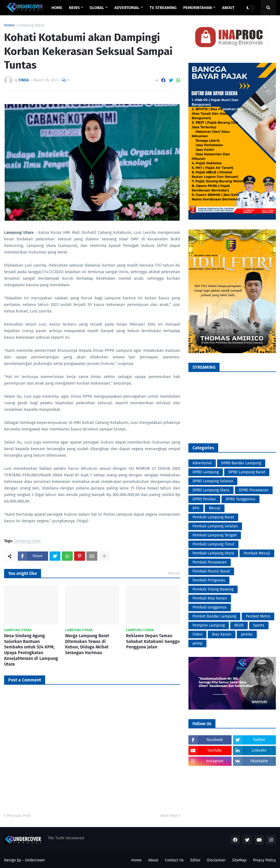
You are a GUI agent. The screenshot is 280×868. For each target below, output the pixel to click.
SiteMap (239, 860)
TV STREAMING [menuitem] (163, 8)
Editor (195, 860)
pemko (247, 634)
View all (174, 573)
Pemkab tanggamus (210, 607)
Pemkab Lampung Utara (213, 553)
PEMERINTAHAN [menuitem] (198, 8)
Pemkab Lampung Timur (213, 544)
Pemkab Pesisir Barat (211, 571)
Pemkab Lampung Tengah (215, 535)
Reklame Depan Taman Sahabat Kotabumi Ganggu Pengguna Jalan (153, 641)
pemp (197, 643)
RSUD (239, 625)
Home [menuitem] (57, 8)
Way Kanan (222, 634)
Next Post (169, 816)
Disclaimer (216, 860)
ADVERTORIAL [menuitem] (127, 8)
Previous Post (19, 816)
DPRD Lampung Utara (211, 490)
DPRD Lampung (206, 472)
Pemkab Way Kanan (210, 598)
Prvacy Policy (264, 860)
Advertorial (202, 463)
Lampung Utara (31, 25)
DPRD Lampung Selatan (213, 481)
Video (197, 634)
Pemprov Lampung (209, 625)
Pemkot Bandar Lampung (214, 616)
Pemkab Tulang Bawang (213, 589)
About (153, 860)
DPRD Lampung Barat (247, 472)
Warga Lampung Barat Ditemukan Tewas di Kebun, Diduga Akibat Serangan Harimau (87, 644)
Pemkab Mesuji (257, 553)
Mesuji (215, 508)
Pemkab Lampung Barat (213, 517)
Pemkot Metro (258, 616)
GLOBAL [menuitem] (97, 8)
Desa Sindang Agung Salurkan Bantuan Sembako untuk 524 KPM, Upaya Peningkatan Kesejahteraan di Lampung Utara (31, 650)
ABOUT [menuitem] (228, 8)
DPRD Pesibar (204, 499)
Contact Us (174, 860)
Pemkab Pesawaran (210, 562)
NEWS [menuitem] (74, 8)
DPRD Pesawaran (254, 490)
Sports (259, 625)
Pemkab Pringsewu (209, 580)
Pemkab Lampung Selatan (215, 526)
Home (9, 25)
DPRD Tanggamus (240, 499)
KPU (196, 508)
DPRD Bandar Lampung (241, 463)
